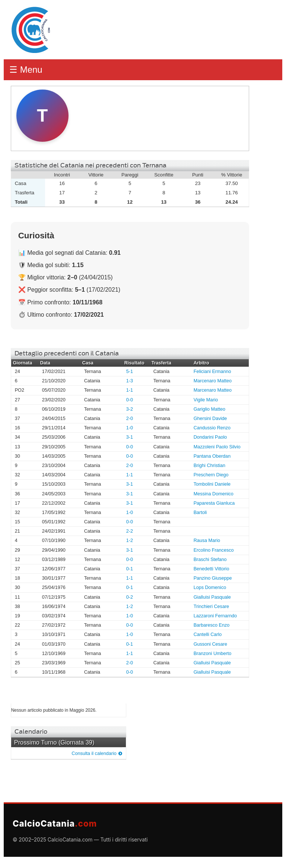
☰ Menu (26, 70)
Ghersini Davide (210, 419)
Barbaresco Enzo (212, 625)
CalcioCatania (55, 823)
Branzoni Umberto (213, 654)
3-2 (130, 409)
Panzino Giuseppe (213, 578)
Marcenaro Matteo (213, 381)
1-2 (130, 540)
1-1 (130, 390)
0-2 (130, 597)
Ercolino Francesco (214, 550)
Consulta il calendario (94, 753)
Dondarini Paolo (210, 437)
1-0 (130, 428)
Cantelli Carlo (208, 634)
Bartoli (200, 513)
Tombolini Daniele (212, 484)
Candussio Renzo (212, 428)
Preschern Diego (211, 475)
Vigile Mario (206, 400)
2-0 (130, 419)
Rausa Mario (207, 540)
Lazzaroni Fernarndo (215, 616)
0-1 (130, 569)
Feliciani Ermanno (212, 372)
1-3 (130, 381)
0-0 (130, 400)
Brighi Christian (209, 466)
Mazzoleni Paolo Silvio (217, 447)
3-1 (130, 437)
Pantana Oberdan (212, 456)
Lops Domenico (210, 587)
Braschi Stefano (210, 560)
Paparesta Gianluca (214, 503)
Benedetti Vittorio (212, 569)
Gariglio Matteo (209, 409)
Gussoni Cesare (210, 644)
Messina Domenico (214, 494)
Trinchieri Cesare (211, 607)
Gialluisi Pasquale (212, 597)
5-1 (130, 372)
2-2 (130, 531)
